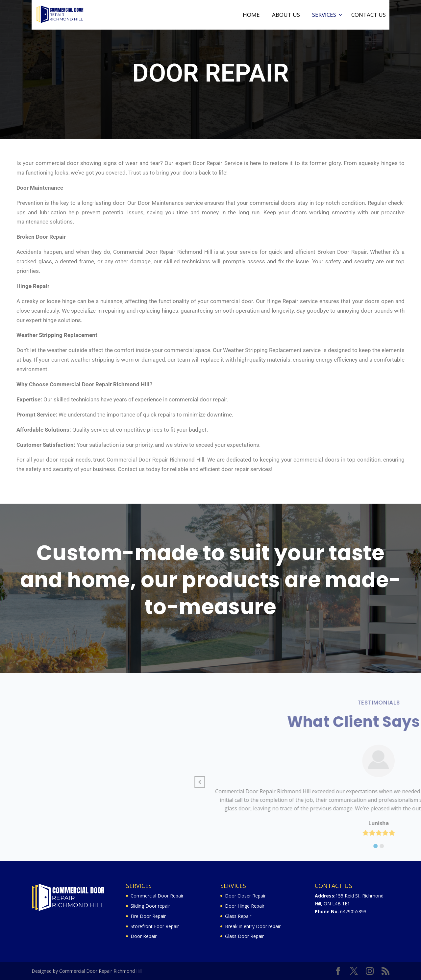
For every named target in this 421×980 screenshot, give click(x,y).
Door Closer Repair (245, 896)
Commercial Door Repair (157, 896)
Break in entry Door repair (253, 926)
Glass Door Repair (244, 936)
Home (251, 15)
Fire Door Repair (148, 916)
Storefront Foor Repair (155, 926)
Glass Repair (238, 916)
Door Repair (144, 936)
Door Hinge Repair (245, 906)
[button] (382, 782)
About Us (286, 15)
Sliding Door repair (150, 906)
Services (324, 15)
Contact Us (369, 15)
